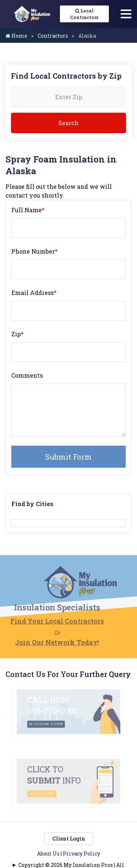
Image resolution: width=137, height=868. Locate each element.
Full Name (28, 210)
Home (16, 36)
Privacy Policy (81, 854)
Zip (18, 334)
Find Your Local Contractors (48, 621)
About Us (48, 854)
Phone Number (35, 251)
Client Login (69, 839)
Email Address (34, 293)
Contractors (53, 36)
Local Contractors (84, 14)
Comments (27, 375)
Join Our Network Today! (48, 642)
